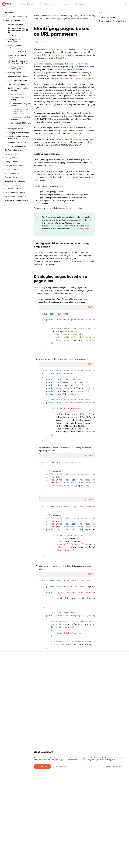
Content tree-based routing (18, 99)
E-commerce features (13, 189)
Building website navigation (18, 76)
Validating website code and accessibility (18, 137)
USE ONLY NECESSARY (114, 767)
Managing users (11, 154)
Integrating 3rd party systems (16, 181)
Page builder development (17, 84)
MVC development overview (18, 36)
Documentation (52, 4)
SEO (62, 58)
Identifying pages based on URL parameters (21, 111)
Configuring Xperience (13, 150)
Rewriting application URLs (18, 142)
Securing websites (11, 158)
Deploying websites (12, 162)
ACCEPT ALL (42, 767)
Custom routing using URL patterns (21, 105)
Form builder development (17, 80)
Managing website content (15, 165)
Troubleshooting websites (17, 146)
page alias (73, 64)
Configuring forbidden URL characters (21, 124)
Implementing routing (16, 94)
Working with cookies (16, 129)
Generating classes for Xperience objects (16, 68)
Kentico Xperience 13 (29, 4)
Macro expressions (12, 173)
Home (36, 16)
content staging (73, 134)
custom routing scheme (58, 49)
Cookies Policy (82, 760)
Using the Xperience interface (16, 16)
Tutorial (67, 4)
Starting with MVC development (15, 41)
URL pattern (75, 139)
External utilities (11, 177)
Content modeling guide (17, 51)
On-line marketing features (15, 193)
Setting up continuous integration (16, 46)
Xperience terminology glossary (17, 200)
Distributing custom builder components (18, 89)
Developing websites (12, 20)
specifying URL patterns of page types (76, 78)
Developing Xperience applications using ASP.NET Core (18, 30)
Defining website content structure (17, 56)
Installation (9, 13)
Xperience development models (19, 24)
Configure (61, 767)
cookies (50, 758)
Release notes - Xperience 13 (15, 196)
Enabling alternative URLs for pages (20, 118)
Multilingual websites (12, 169)
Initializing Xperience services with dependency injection (18, 62)
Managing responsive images (19, 133)
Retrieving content (15, 73)
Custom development (13, 185)
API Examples (81, 4)
